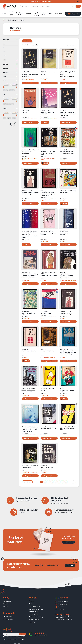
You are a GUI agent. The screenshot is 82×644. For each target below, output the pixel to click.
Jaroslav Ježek (65, 234)
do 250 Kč (12, 90)
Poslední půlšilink (49, 275)
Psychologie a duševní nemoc (67, 76)
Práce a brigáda (34, 614)
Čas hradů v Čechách (27, 392)
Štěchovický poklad (67, 429)
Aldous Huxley (25, 150)
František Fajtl (44, 426)
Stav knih (5, 604)
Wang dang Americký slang (67, 152)
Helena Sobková (25, 71)
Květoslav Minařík (45, 110)
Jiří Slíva (31, 191)
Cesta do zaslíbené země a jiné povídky (48, 74)
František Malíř (44, 311)
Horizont (26, 78)
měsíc (14, 118)
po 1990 (12, 104)
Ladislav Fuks (44, 71)
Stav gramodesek (8, 617)
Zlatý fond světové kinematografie (67, 275)
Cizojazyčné (29, 14)
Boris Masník (26, 429)
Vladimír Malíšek (26, 234)
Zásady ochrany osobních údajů (19, 640)
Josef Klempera (25, 311)
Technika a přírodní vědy (11, 14)
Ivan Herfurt (63, 272)
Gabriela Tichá (33, 429)
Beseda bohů (47, 113)
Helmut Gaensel (63, 426)
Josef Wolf (43, 150)
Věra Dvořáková (65, 73)
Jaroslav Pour (25, 428)
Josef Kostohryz (34, 150)
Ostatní (50, 14)
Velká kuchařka (63, 192)
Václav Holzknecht (64, 231)
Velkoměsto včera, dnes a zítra (48, 351)
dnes (5, 118)
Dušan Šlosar (44, 231)
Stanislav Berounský (26, 151)
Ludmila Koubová (31, 390)
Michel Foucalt (71, 71)
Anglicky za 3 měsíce (46, 313)
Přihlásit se (32, 622)
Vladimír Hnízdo (72, 191)
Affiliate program (34, 619)
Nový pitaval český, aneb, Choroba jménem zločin (47, 468)
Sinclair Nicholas (64, 150)
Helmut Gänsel (72, 426)
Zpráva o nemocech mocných (48, 194)
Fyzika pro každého (30, 237)
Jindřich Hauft (25, 466)
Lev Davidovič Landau (27, 231)
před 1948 (6, 104)
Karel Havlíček (25, 349)
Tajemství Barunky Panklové (30, 75)
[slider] (4, 87)
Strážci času (24, 112)
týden (9, 118)
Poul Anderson (25, 110)
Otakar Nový (44, 349)
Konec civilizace (25, 153)
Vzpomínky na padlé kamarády (48, 428)
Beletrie (4, 14)
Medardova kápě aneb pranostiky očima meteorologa (30, 193)
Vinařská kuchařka (26, 467)
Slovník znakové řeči (27, 431)
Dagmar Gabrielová (33, 428)
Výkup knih (6, 606)
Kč (8, 84)
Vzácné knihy (43, 14)
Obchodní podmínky (35, 606)
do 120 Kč (6, 90)
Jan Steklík (51, 231)
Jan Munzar (24, 191)
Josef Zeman (31, 426)
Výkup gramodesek (8, 619)
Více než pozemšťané (30, 275)
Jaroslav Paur (25, 426)
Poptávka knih (7, 601)
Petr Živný (62, 388)
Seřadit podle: (25, 45)
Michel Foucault (63, 71)
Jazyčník (43, 390)
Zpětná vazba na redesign (36, 617)
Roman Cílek (44, 466)
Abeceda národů (48, 153)
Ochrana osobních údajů (36, 609)
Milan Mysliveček (71, 349)
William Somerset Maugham (47, 272)
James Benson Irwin (26, 272)
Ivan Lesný (43, 191)
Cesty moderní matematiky (28, 351)
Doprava (32, 604)
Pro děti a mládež (37, 14)
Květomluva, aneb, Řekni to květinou (29, 314)
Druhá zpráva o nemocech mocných (68, 352)
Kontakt (31, 601)
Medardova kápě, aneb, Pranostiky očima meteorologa (67, 314)
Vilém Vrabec (63, 191)
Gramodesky (58, 14)
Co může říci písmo (67, 391)
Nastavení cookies (34, 612)
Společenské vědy (20, 14)
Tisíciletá (48, 234)
